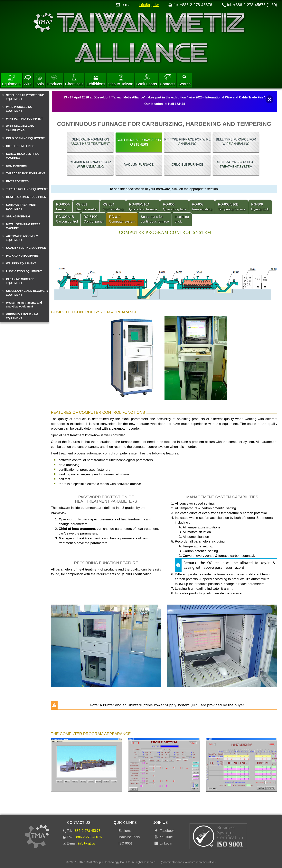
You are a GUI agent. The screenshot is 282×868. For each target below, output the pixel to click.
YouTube (165, 837)
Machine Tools (129, 837)
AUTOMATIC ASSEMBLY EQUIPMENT (22, 238)
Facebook (166, 831)
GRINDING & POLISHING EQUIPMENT (22, 316)
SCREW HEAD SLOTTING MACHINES (23, 156)
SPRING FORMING (18, 216)
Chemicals (74, 80)
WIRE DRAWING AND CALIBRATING (20, 128)
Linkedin (165, 843)
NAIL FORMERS (16, 166)
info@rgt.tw (149, 5)
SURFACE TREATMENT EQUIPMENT (21, 207)
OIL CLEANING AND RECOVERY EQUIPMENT (27, 293)
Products (54, 80)
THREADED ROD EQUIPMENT (26, 173)
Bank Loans (147, 80)
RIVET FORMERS (17, 181)
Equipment (11, 80)
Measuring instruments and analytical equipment (24, 305)
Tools (39, 80)
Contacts (168, 80)
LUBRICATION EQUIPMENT (24, 271)
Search (184, 80)
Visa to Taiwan (121, 80)
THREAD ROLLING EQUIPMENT (27, 189)
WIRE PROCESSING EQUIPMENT (19, 109)
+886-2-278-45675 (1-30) (255, 5)
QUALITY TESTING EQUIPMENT (27, 248)
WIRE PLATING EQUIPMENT (24, 119)
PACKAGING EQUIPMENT (23, 256)
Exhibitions (96, 80)
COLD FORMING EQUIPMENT (25, 138)
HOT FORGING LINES (20, 146)
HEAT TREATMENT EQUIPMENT (27, 197)
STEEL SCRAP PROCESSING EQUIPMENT (25, 97)
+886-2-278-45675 (87, 831)
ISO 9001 (126, 843)
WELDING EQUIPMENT (21, 263)
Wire (28, 80)
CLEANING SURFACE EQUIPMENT (20, 281)
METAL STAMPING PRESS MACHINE (23, 226)
